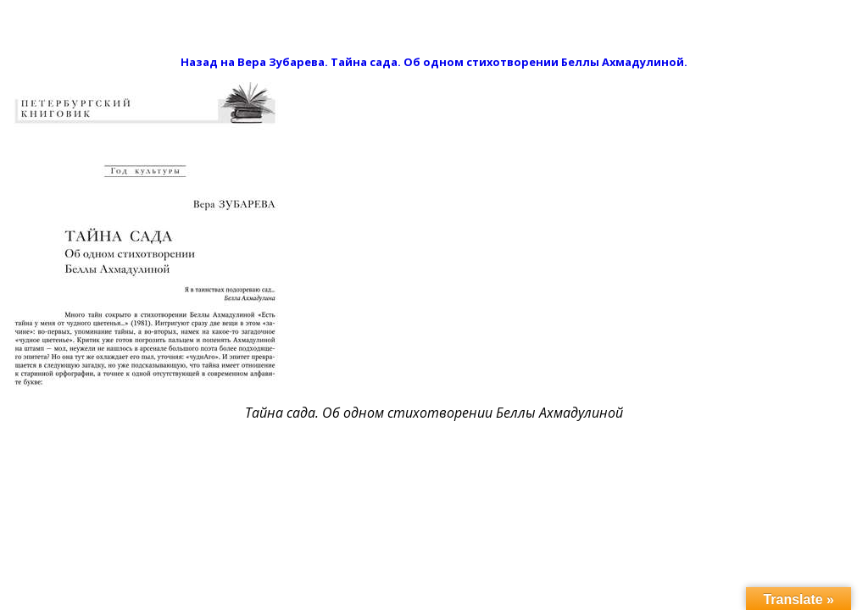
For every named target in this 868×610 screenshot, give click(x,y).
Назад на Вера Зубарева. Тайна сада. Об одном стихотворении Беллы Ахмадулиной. (434, 62)
